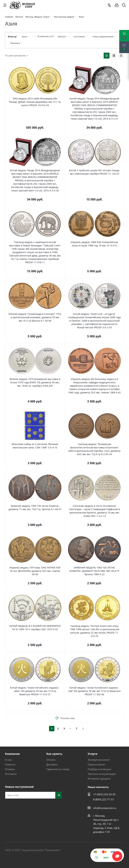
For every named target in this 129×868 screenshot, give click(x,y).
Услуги (93, 754)
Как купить (54, 754)
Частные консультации (102, 774)
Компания (12, 754)
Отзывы (10, 769)
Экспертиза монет (99, 760)
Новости (10, 764)
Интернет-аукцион (99, 779)
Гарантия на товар (58, 769)
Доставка (52, 764)
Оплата (51, 760)
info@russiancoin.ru (105, 808)
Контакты (11, 774)
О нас (8, 760)
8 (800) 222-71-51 (104, 799)
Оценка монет (96, 764)
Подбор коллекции (99, 769)
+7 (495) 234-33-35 (104, 794)
